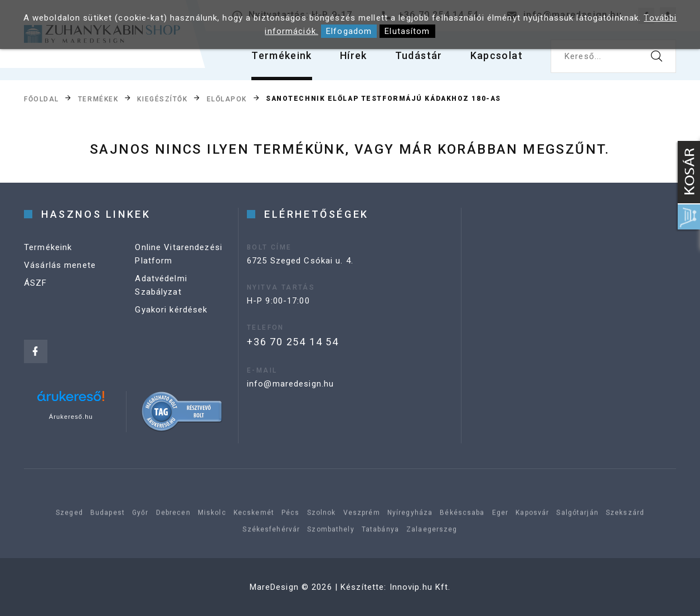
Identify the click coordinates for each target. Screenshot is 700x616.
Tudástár (419, 55)
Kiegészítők (162, 99)
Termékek (98, 99)
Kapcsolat (497, 55)
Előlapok (227, 99)
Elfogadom (349, 31)
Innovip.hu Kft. (420, 587)
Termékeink (282, 55)
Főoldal (42, 99)
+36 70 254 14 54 (293, 342)
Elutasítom (407, 31)
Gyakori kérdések (171, 310)
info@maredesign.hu (290, 384)
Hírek (354, 55)
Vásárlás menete (60, 265)
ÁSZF (36, 283)
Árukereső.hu (71, 417)
